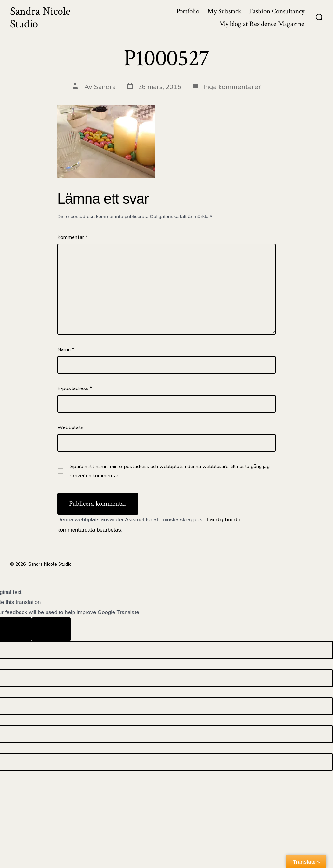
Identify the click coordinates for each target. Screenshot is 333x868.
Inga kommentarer (232, 87)
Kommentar (72, 237)
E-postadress (75, 388)
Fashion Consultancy (277, 11)
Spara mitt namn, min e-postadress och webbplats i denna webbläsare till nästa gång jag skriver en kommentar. (170, 471)
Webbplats (70, 427)
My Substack (224, 11)
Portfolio (188, 11)
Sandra (105, 87)
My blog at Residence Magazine (262, 24)
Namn (66, 349)
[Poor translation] (51, 629)
